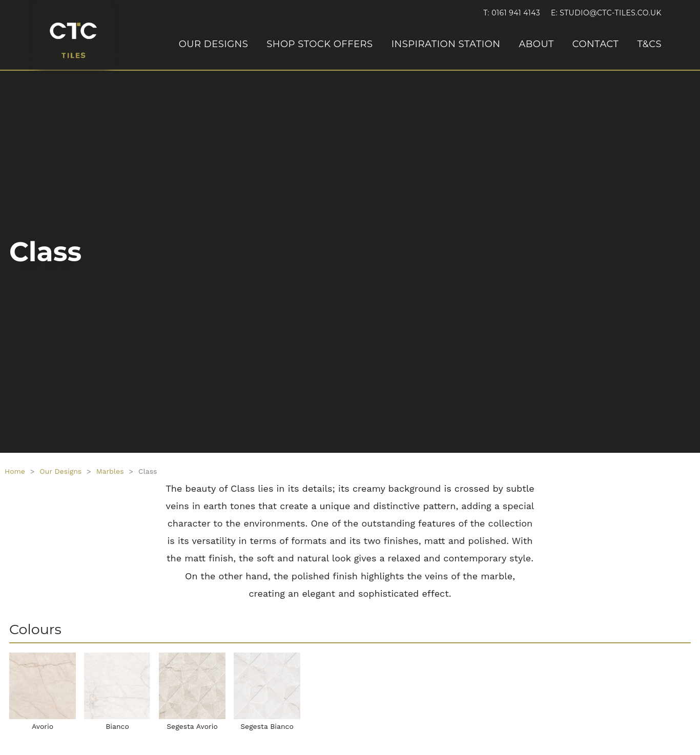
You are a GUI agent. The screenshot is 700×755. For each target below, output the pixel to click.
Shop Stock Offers (320, 44)
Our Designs (214, 44)
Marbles (110, 471)
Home (15, 471)
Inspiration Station (446, 44)
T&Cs (649, 44)
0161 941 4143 (516, 13)
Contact (596, 44)
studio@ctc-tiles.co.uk (611, 13)
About (536, 44)
